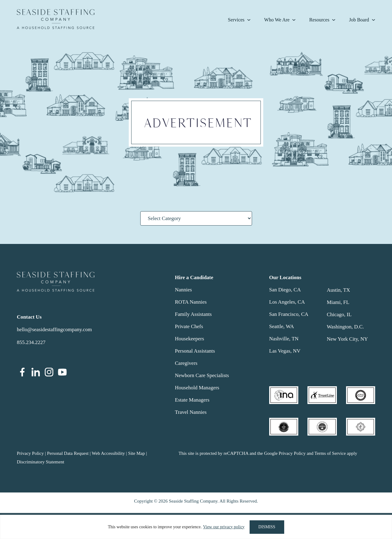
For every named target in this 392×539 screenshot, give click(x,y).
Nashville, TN (284, 339)
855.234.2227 (31, 342)
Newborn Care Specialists (202, 375)
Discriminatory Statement (41, 462)
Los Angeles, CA (287, 302)
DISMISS (267, 527)
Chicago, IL (339, 314)
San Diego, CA (285, 290)
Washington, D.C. (345, 327)
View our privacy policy (224, 527)
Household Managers (197, 388)
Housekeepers (189, 339)
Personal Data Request (68, 453)
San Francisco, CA (289, 314)
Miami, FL (338, 302)
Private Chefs (189, 326)
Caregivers (186, 363)
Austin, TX (338, 290)
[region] (196, 527)
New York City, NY (347, 339)
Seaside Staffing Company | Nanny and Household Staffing (56, 19)
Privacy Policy (30, 453)
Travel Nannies (191, 412)
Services (236, 20)
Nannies (183, 290)
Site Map (136, 453)
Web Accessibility (108, 453)
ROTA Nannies (191, 302)
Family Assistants (193, 314)
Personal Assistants (195, 351)
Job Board (359, 20)
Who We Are (277, 20)
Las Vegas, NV (285, 351)
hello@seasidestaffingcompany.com (54, 329)
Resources (319, 20)
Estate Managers (192, 400)
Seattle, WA (282, 326)
